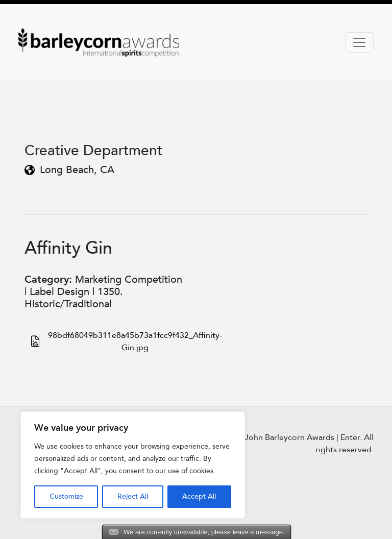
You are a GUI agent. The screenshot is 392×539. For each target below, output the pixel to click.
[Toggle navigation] (359, 42)
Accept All (199, 496)
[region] (133, 465)
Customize (66, 496)
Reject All (133, 496)
